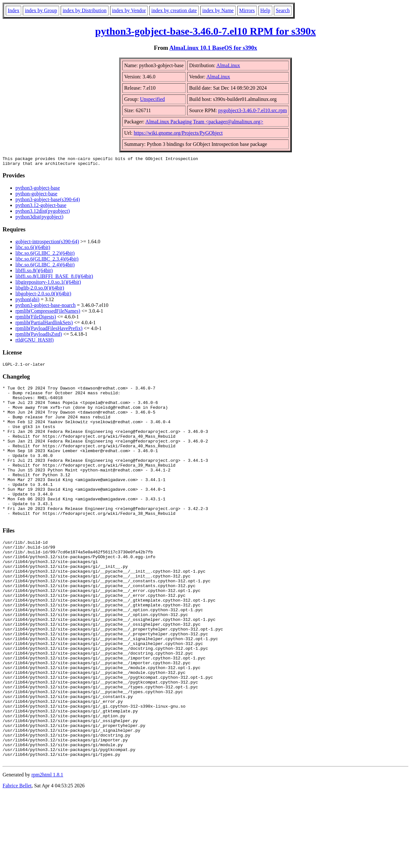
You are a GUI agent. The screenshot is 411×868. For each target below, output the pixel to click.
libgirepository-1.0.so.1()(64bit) (48, 284)
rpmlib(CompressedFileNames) (48, 313)
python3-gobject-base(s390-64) (48, 201)
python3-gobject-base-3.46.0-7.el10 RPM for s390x (205, 31)
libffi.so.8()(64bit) (34, 272)
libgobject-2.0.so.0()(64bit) (43, 295)
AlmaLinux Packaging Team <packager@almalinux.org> (204, 122)
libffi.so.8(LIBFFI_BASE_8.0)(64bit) (54, 278)
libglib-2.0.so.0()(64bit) (40, 290)
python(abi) (27, 301)
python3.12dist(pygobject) (43, 213)
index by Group (41, 10)
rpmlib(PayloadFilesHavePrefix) (49, 330)
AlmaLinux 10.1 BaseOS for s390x (213, 48)
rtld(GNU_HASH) (35, 342)
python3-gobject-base (38, 190)
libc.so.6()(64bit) (33, 249)
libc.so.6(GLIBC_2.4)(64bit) (45, 267)
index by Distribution (85, 10)
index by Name (218, 10)
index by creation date (174, 10)
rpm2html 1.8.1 (47, 849)
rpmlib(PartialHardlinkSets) (44, 324)
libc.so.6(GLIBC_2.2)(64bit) (45, 255)
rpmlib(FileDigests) (36, 319)
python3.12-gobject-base (41, 207)
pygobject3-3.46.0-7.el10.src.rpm (253, 110)
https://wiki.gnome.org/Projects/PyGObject (178, 133)
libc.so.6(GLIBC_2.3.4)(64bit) (47, 261)
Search (283, 10)
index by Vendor (129, 10)
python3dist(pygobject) (39, 219)
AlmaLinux (228, 65)
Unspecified (152, 99)
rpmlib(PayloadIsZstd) (39, 336)
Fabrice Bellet (17, 860)
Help (265, 10)
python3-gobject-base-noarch (45, 307)
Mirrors (247, 10)
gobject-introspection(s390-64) (47, 243)
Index (13, 10)
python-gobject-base (36, 196)
